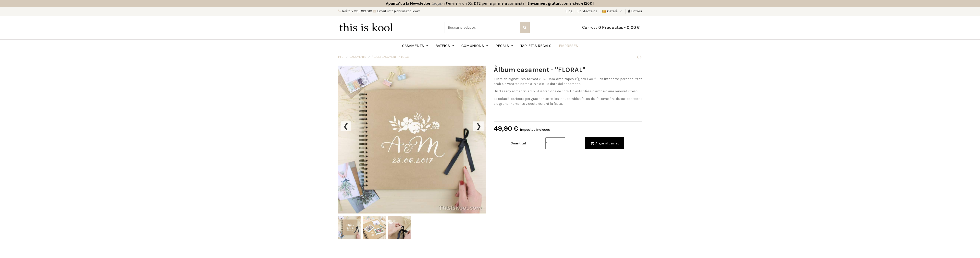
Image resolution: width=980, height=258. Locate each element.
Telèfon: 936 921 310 (356, 11)
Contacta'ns (587, 11)
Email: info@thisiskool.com (398, 11)
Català (613, 11)
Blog (569, 11)
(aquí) (437, 3)
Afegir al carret (605, 143)
